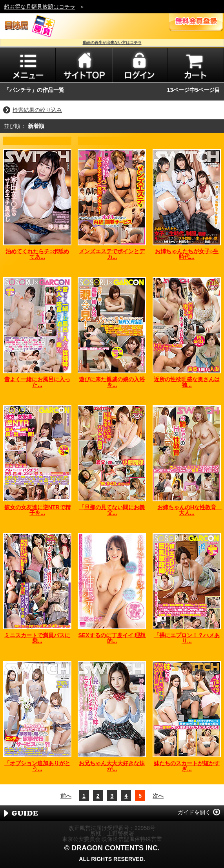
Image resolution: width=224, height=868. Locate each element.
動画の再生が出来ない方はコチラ (112, 43)
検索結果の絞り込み (37, 110)
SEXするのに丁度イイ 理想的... (112, 638)
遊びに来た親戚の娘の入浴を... (112, 382)
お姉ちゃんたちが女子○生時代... (187, 254)
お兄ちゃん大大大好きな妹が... (112, 766)
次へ (158, 796)
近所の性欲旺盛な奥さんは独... (187, 382)
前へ (66, 796)
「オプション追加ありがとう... (37, 766)
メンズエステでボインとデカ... (112, 254)
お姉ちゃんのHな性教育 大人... (189, 510)
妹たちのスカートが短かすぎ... (187, 766)
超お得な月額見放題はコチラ (40, 7)
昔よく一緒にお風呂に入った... (37, 382)
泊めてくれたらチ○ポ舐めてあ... (37, 254)
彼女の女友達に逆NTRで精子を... (37, 510)
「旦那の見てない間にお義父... (112, 510)
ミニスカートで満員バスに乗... (37, 638)
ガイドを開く (194, 812)
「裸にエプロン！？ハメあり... (187, 638)
